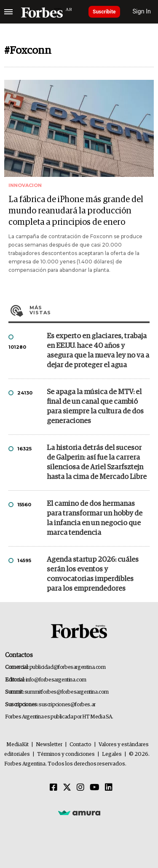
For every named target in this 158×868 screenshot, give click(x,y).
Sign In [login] (142, 12)
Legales (112, 754)
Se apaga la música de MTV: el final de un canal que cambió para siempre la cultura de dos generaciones (95, 407)
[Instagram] (80, 788)
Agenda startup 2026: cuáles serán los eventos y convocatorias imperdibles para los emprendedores (93, 574)
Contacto (80, 745)
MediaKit (17, 745)
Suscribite (104, 12)
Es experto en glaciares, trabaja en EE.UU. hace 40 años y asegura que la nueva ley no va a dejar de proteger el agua (98, 351)
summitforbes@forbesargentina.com (67, 692)
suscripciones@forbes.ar (67, 705)
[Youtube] (95, 788)
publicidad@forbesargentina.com (68, 667)
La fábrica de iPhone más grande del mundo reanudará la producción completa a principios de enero (76, 211)
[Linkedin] (109, 788)
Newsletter (49, 745)
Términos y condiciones (66, 754)
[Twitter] (67, 788)
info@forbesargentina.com (56, 680)
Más (90, 310)
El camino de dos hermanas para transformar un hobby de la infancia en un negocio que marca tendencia (95, 518)
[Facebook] (54, 788)
